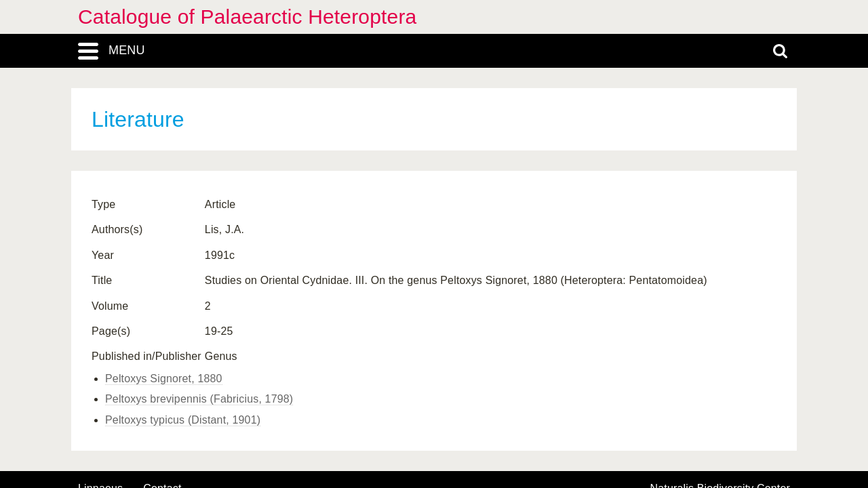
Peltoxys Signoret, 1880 (164, 379)
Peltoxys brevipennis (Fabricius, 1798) (199, 399)
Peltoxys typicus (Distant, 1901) (183, 420)
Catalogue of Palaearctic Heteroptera (247, 17)
